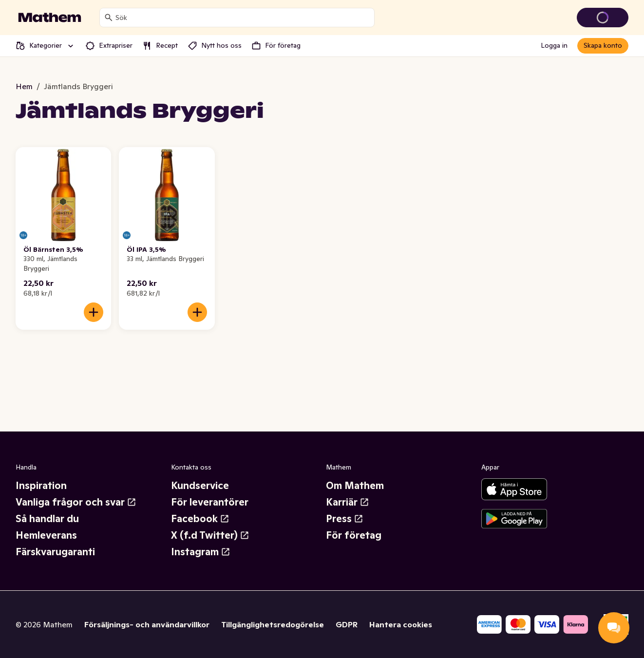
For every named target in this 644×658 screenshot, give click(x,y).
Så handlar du (47, 519)
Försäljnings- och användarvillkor (147, 624)
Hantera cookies (401, 624)
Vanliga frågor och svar (76, 502)
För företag (354, 535)
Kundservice (200, 486)
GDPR (347, 624)
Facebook (200, 519)
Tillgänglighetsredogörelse (273, 624)
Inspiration (41, 486)
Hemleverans (46, 535)
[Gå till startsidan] (50, 18)
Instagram (201, 552)
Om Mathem (355, 486)
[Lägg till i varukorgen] (94, 312)
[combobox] (243, 18)
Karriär (348, 502)
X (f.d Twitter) (210, 535)
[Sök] (109, 18)
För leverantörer (210, 502)
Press (345, 519)
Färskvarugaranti (55, 552)
